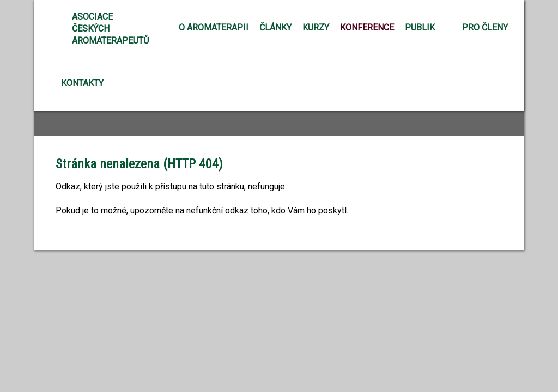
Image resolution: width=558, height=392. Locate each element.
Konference (367, 27)
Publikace (428, 27)
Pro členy (485, 27)
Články (275, 27)
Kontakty (82, 83)
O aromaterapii (214, 27)
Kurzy (316, 27)
